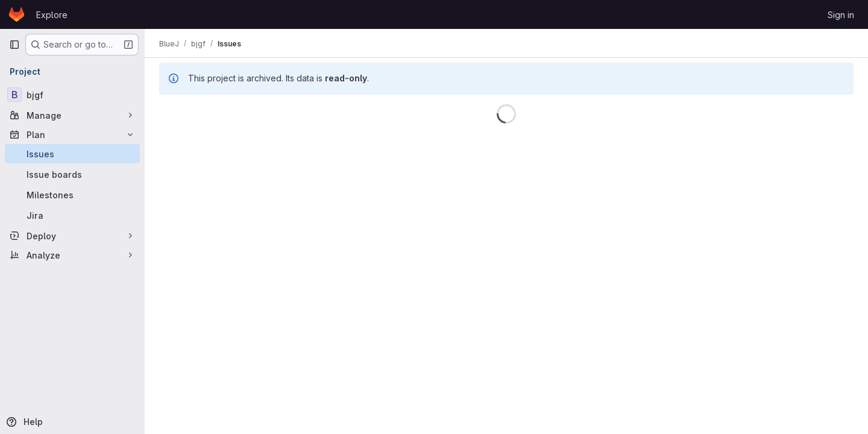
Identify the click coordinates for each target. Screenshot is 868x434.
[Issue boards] (72, 174)
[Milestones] (72, 195)
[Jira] (72, 215)
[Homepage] (17, 14)
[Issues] (72, 154)
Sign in (841, 15)
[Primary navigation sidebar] (14, 45)
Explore (52, 15)
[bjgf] (72, 95)
